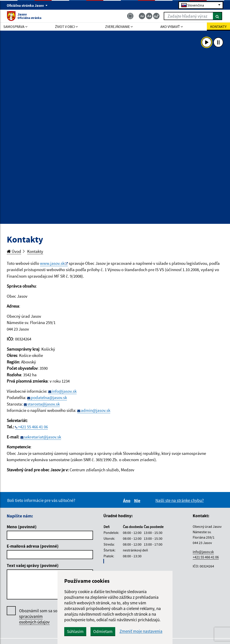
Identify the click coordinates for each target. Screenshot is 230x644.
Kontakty (35, 251)
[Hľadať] (218, 16)
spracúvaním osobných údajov (34, 619)
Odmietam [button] (103, 631)
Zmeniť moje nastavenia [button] (141, 631)
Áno (127, 501)
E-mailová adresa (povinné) (33, 546)
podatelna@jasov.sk (49, 397)
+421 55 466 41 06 (33, 427)
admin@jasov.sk (96, 410)
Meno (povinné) (22, 527)
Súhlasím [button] (75, 631)
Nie (138, 501)
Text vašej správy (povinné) (33, 565)
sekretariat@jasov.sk (43, 437)
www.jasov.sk (52, 263)
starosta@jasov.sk (44, 404)
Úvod (14, 251)
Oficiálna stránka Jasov (27, 5)
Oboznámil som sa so (38, 616)
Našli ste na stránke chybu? (180, 500)
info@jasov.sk (64, 391)
